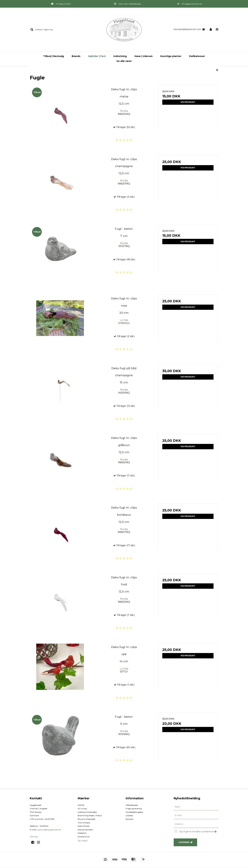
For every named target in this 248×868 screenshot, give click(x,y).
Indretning (120, 56)
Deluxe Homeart (85, 830)
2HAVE (81, 805)
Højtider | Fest (97, 56)
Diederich (82, 833)
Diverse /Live (84, 837)
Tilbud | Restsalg (54, 56)
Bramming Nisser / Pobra (90, 815)
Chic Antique (84, 823)
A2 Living (82, 808)
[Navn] (196, 807)
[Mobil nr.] (196, 824)
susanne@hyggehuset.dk (49, 830)
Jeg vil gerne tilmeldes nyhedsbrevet (199, 831)
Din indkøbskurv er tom (190, 30)
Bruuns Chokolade (86, 819)
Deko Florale (84, 826)
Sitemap (34, 837)
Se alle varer (124, 61)
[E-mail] (196, 815)
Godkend (184, 842)
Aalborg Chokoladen (87, 812)
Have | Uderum (144, 56)
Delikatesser (197, 56)
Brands (76, 56)
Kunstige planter (171, 56)
